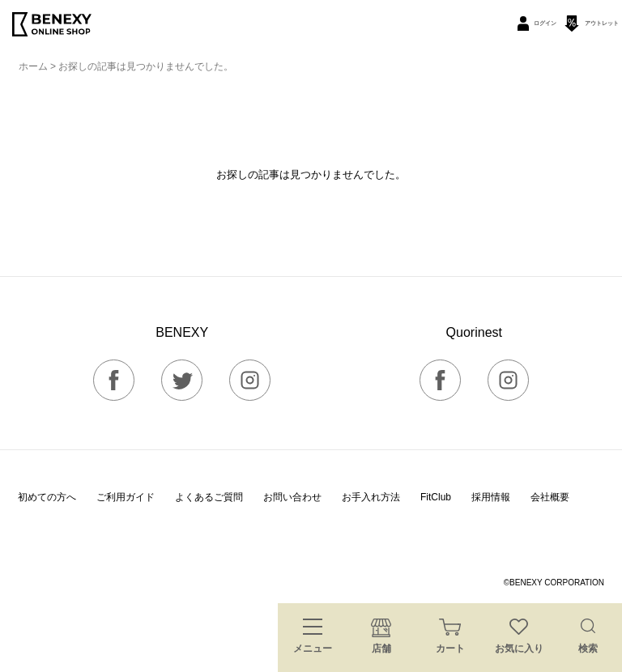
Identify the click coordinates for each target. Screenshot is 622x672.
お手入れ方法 (371, 497)
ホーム (33, 66)
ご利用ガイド (126, 497)
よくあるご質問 (209, 497)
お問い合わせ (292, 497)
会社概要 (550, 497)
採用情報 (491, 497)
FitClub (436, 497)
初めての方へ (47, 497)
